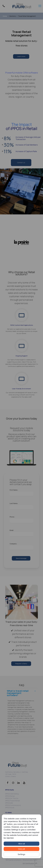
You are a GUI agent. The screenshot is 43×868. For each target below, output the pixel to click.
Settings (21, 854)
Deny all (22, 849)
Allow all (22, 844)
